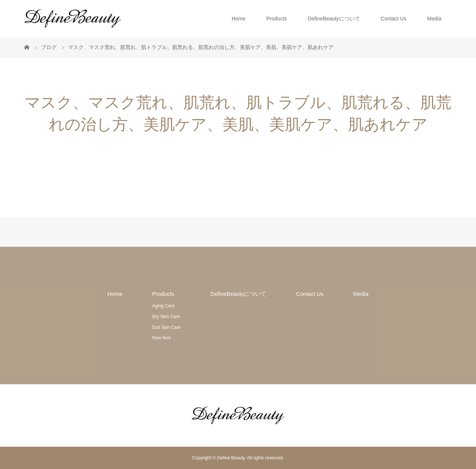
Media (434, 19)
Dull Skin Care (166, 327)
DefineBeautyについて (334, 19)
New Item (162, 338)
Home (239, 19)
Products (276, 19)
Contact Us (394, 19)
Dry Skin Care (166, 317)
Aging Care (163, 306)
